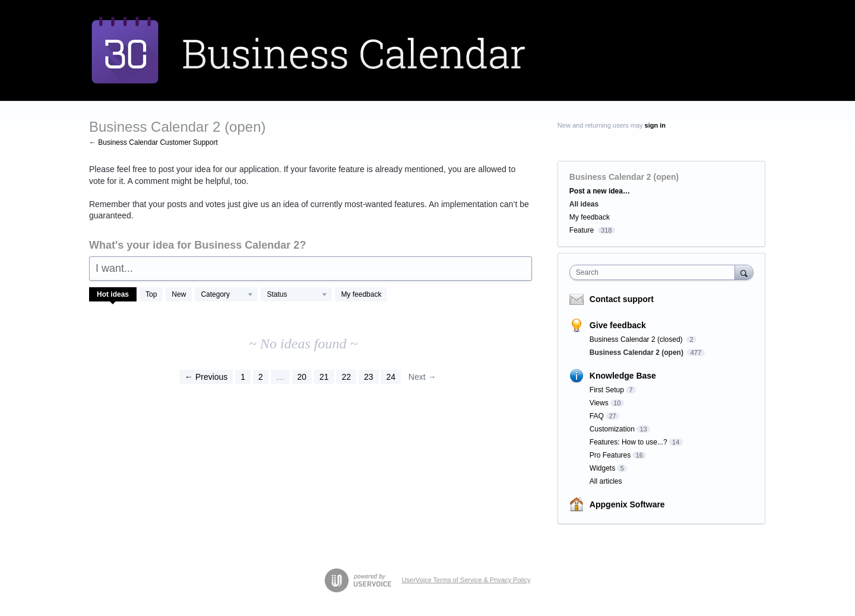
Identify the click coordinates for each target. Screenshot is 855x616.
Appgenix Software (627, 504)
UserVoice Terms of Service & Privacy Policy (466, 580)
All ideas (584, 204)
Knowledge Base (623, 376)
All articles (606, 481)
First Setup (607, 390)
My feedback (361, 294)
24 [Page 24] (391, 377)
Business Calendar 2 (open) (637, 353)
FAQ (597, 416)
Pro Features (610, 455)
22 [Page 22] (346, 377)
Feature (582, 230)
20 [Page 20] (302, 377)
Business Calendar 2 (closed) (637, 339)
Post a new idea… (600, 191)
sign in (655, 125)
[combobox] (655, 272)
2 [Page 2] (261, 377)
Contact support (622, 299)
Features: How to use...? (628, 442)
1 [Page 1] (243, 377)
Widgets (602, 468)
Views (599, 403)
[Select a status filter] (297, 295)
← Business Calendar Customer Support (153, 142)
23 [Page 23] (369, 377)
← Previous (206, 377)
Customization (612, 429)
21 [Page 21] (324, 377)
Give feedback (618, 325)
